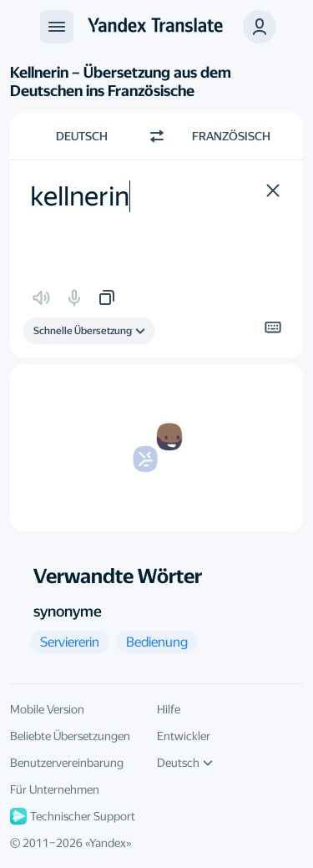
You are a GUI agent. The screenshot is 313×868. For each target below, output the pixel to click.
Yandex (108, 843)
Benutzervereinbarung (67, 763)
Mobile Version (47, 709)
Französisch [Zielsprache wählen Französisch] (231, 136)
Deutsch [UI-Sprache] (185, 763)
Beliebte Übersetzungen (70, 736)
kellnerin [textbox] (80, 196)
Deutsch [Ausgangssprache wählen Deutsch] (82, 136)
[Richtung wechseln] (157, 136)
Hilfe (169, 709)
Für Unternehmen (55, 789)
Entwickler (184, 736)
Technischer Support (73, 816)
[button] (260, 27)
